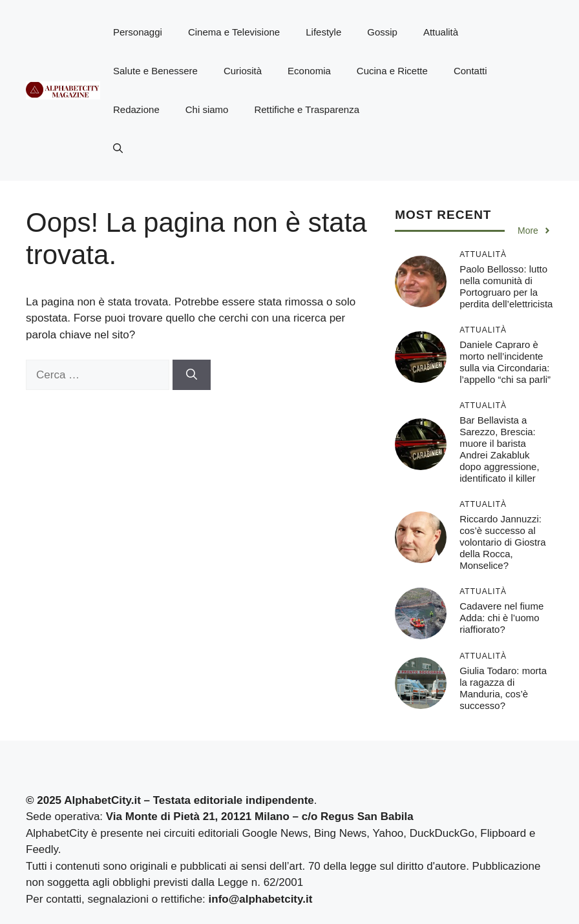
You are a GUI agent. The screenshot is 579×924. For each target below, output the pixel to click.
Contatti (470, 71)
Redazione (136, 109)
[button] (118, 149)
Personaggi (138, 32)
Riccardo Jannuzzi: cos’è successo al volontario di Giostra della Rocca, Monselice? (502, 542)
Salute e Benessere (155, 71)
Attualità (441, 32)
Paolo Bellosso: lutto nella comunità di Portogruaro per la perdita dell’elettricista (506, 286)
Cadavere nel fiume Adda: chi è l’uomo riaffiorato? (501, 618)
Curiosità (243, 71)
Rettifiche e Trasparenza (307, 109)
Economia (309, 71)
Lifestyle (323, 32)
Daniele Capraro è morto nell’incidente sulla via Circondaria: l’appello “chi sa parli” (505, 362)
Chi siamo (207, 109)
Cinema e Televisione (234, 32)
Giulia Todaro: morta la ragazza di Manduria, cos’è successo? (503, 688)
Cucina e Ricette (392, 71)
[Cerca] (192, 375)
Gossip (382, 32)
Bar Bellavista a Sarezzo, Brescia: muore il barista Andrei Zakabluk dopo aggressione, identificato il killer (499, 449)
